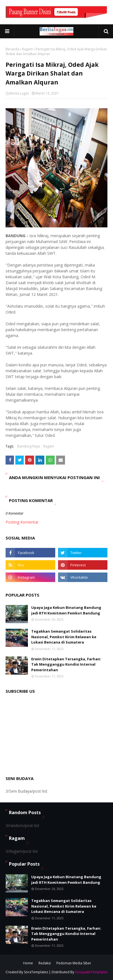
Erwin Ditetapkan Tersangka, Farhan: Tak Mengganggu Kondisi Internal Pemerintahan (66, 664)
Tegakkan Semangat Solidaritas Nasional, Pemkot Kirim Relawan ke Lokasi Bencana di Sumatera (64, 637)
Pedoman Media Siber (74, 963)
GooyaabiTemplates (91, 972)
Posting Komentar (22, 522)
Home (28, 963)
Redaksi (45, 963)
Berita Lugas (19, 93)
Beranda (12, 49)
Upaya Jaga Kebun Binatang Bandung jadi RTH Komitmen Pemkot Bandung (66, 610)
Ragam (27, 49)
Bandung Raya (29, 446)
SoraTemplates (36, 972)
